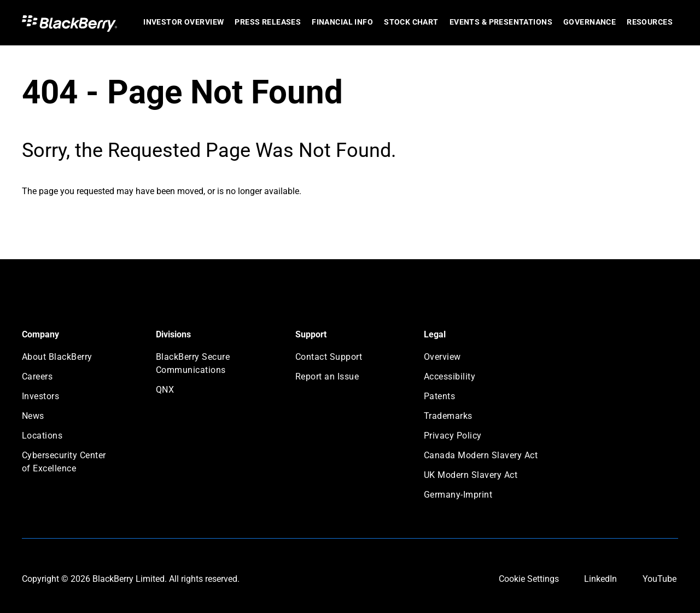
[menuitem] (183, 23)
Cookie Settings (529, 579)
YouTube (660, 579)
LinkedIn (600, 579)
